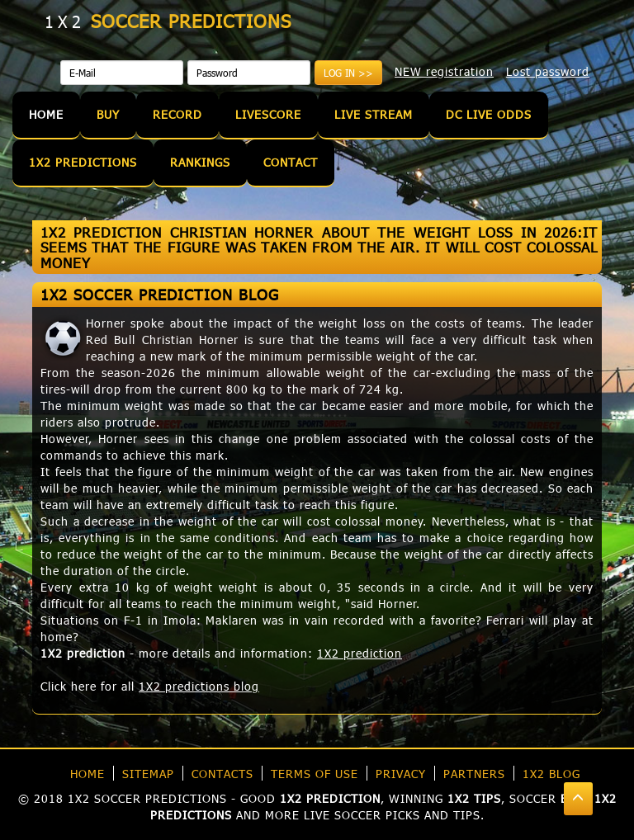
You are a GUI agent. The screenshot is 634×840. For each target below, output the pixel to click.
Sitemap (148, 774)
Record (177, 114)
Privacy (401, 774)
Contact (291, 162)
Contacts (222, 774)
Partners (474, 774)
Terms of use (315, 774)
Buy (108, 114)
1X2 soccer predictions (147, 798)
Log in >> (348, 73)
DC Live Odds (489, 114)
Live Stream (374, 114)
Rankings (200, 162)
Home (46, 114)
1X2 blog (551, 774)
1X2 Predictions (83, 162)
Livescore (268, 114)
